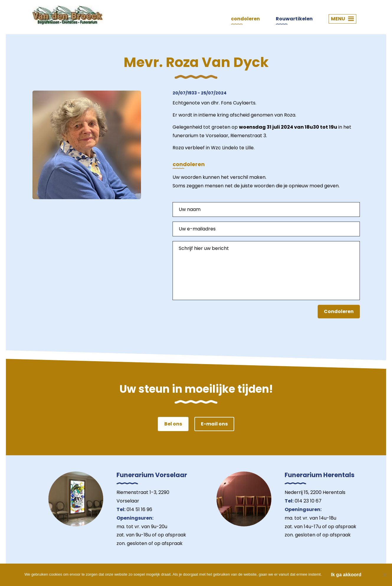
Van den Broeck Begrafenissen (68, 15)
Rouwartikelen (294, 19)
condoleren (245, 19)
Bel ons (173, 424)
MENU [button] (342, 19)
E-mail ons (214, 424)
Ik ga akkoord (346, 575)
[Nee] (385, 575)
